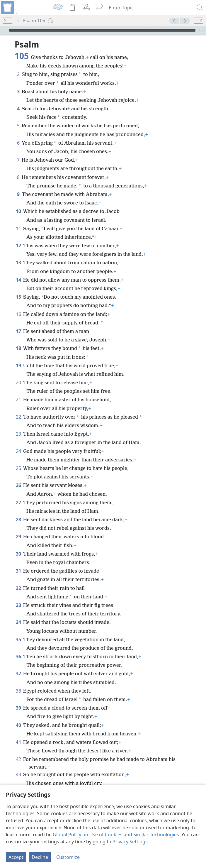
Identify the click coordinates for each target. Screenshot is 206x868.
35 (18, 639)
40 (18, 725)
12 (18, 246)
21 (18, 400)
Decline (40, 857)
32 (18, 588)
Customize (68, 857)
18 (18, 348)
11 (18, 229)
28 (18, 520)
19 (18, 366)
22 (18, 417)
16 (18, 314)
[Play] (4, 30)
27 (18, 502)
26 (18, 485)
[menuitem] (9, 8)
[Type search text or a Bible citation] (147, 7)
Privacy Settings (130, 842)
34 (18, 622)
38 (18, 691)
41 (18, 742)
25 (18, 468)
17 (18, 331)
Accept (16, 857)
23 (18, 434)
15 (18, 297)
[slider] (102, 30)
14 (18, 280)
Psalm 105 (31, 21)
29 (18, 537)
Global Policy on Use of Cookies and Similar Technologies (116, 835)
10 (18, 211)
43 (18, 774)
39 (18, 708)
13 (18, 263)
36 (18, 657)
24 (18, 451)
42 (18, 759)
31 (18, 571)
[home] (9, 8)
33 (18, 605)
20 (18, 383)
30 (18, 554)
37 (18, 674)
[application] (103, 30)
